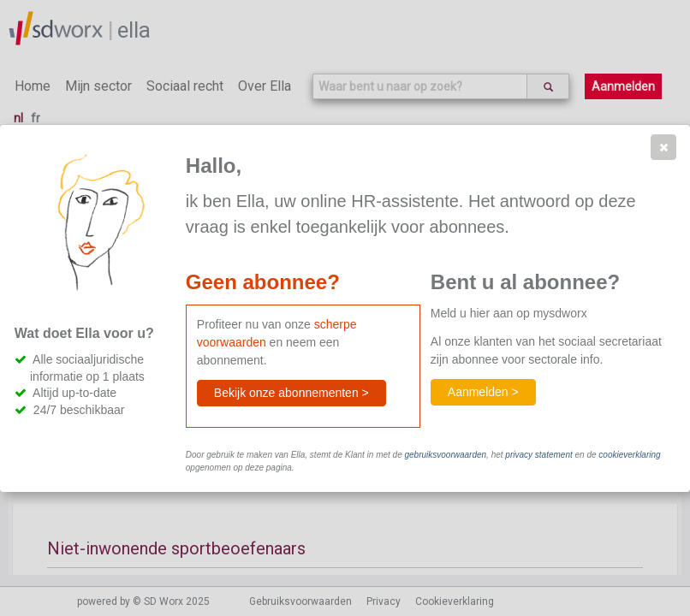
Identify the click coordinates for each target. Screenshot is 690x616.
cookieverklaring (629, 455)
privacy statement (538, 455)
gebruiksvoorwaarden (445, 455)
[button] (663, 147)
